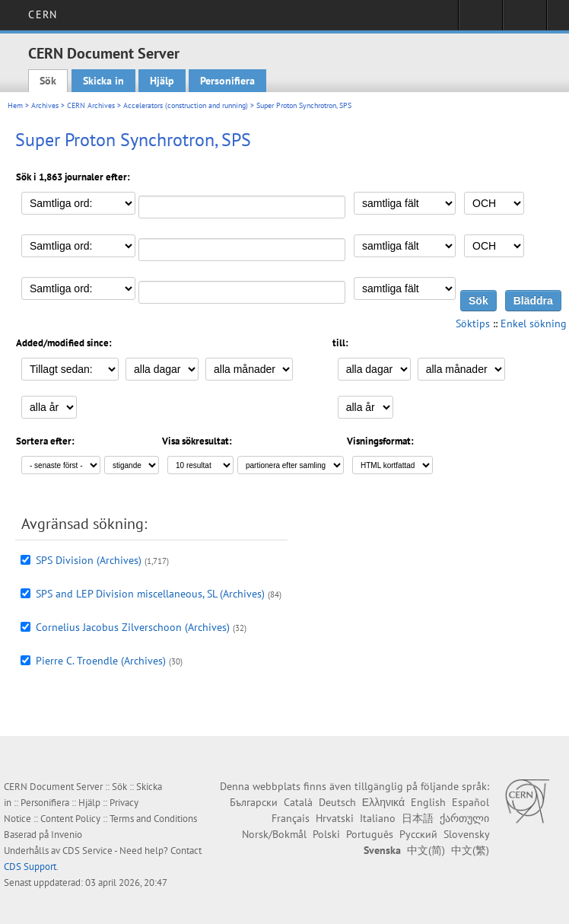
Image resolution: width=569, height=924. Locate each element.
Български (254, 802)
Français (291, 818)
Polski (326, 834)
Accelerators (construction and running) (186, 105)
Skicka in (103, 81)
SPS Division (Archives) (89, 560)
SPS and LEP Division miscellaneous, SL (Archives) (150, 594)
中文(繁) (470, 850)
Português (370, 834)
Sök (48, 81)
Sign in (480, 20)
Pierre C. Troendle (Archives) (101, 661)
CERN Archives (91, 105)
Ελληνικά (383, 802)
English (428, 802)
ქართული (464, 818)
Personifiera (227, 81)
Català (298, 802)
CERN (42, 14)
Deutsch (337, 802)
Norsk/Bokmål (274, 834)
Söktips (473, 323)
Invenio (67, 835)
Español (470, 802)
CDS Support (30, 867)
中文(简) (426, 850)
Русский (418, 834)
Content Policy (70, 819)
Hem (15, 105)
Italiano (378, 818)
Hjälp (162, 81)
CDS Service (87, 851)
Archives (45, 105)
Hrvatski (335, 818)
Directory (524, 20)
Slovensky (466, 834)
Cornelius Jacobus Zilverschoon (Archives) (133, 627)
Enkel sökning (534, 323)
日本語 (418, 818)
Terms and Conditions (153, 819)
